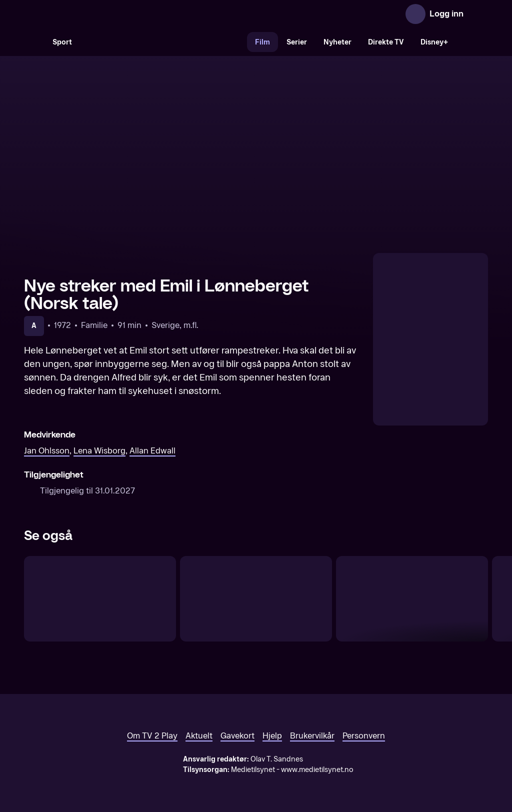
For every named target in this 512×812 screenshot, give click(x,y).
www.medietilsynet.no (317, 770)
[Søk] (34, 42)
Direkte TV (386, 42)
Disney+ (434, 42)
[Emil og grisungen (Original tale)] (100, 599)
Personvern (364, 736)
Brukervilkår (312, 736)
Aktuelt (199, 736)
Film (262, 42)
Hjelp (272, 736)
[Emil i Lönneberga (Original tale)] (256, 599)
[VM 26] (163, 42)
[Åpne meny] (478, 14)
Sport (62, 42)
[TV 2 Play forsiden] (99, 14)
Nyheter (337, 42)
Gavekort (237, 736)
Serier (297, 42)
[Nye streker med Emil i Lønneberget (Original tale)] (412, 599)
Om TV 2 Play (152, 736)
